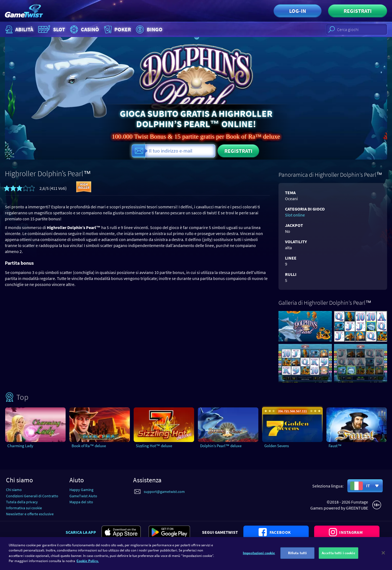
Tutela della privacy (22, 502)
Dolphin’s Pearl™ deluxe (221, 446)
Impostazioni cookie (259, 555)
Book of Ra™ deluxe (89, 446)
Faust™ (335, 446)
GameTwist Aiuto (83, 496)
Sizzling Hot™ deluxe (154, 446)
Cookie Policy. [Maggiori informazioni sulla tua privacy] (88, 564)
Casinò (84, 29)
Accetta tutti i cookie (339, 555)
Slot (51, 29)
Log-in (298, 11)
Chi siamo (14, 490)
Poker (117, 29)
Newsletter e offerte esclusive (30, 514)
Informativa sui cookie (24, 508)
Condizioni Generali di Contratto (32, 496)
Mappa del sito (81, 502)
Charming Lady (20, 446)
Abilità (19, 29)
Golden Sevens (277, 446)
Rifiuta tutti (298, 555)
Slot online (295, 215)
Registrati (358, 11)
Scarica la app (81, 532)
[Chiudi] (383, 556)
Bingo (148, 29)
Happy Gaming (81, 490)
